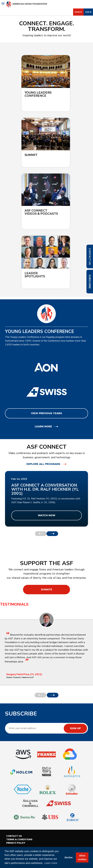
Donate (78, 12)
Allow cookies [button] (82, 857)
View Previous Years (46, 413)
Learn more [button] (51, 863)
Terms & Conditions (19, 839)
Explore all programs (43, 464)
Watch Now (47, 515)
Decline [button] (69, 857)
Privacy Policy (16, 843)
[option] (46, 499)
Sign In (88, 12)
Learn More (43, 427)
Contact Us (14, 836)
